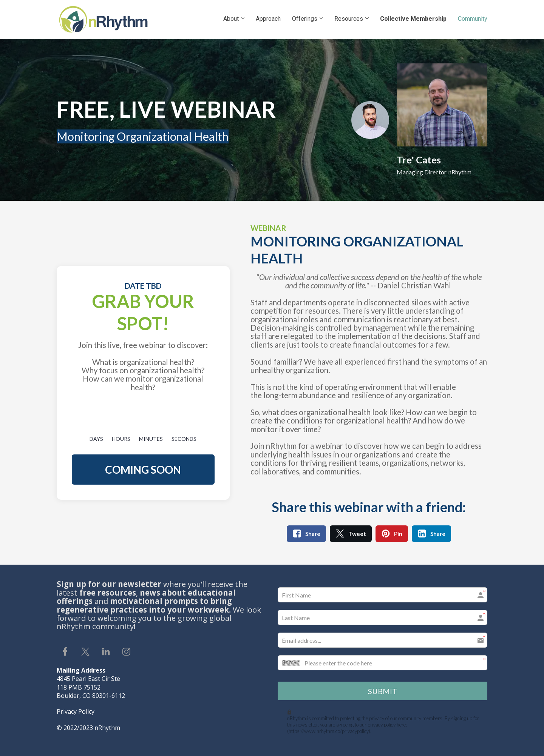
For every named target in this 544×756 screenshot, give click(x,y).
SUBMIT (382, 690)
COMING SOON (143, 470)
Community (473, 19)
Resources (349, 19)
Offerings (305, 19)
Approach (268, 19)
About (231, 19)
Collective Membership (413, 19)
